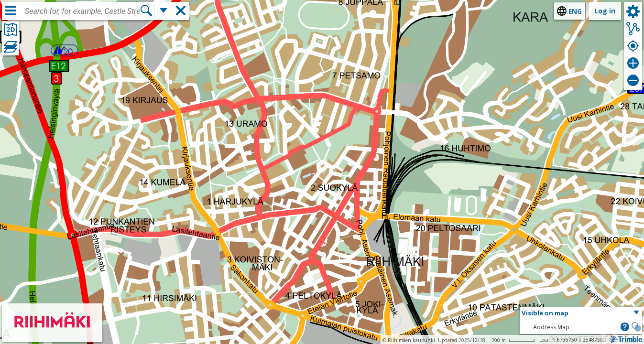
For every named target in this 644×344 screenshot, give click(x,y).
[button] (581, 313)
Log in (605, 11)
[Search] (146, 11)
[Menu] (11, 11)
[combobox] (82, 11)
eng (575, 11)
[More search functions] (164, 11)
